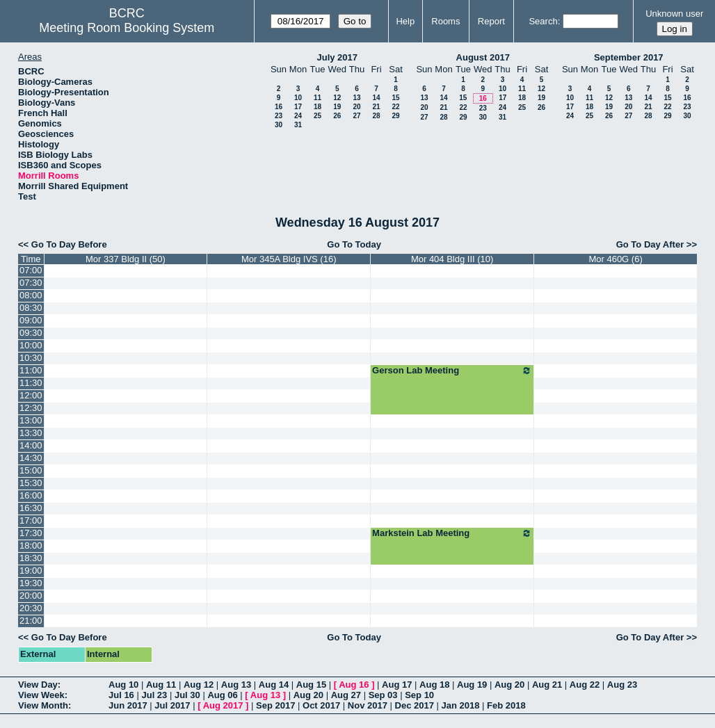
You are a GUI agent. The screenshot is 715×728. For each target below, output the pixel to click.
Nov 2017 (368, 705)
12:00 (31, 395)
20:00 (31, 596)
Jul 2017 (172, 705)
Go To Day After (650, 244)
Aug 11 (161, 685)
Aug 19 (472, 685)
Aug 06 (222, 695)
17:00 (31, 520)
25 (318, 116)
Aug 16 (354, 685)
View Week (41, 695)
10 (298, 98)
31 (298, 125)
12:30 (31, 408)
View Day (38, 685)
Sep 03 (383, 695)
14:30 (31, 458)
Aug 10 (123, 685)
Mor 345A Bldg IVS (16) (289, 259)
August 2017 (483, 57)
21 (376, 107)
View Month (43, 705)
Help (405, 21)
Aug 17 (397, 685)
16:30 (31, 508)
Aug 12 (199, 685)
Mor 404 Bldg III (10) (452, 259)
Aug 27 (346, 695)
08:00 (31, 295)
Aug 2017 (223, 705)
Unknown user (674, 14)
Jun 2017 (128, 705)
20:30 (31, 608)
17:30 (31, 533)
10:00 (31, 345)
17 (298, 107)
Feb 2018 (506, 705)
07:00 (31, 270)
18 (318, 107)
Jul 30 (187, 695)
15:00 (31, 470)
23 (279, 116)
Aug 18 (434, 685)
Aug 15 (311, 685)
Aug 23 (622, 685)
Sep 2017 (275, 705)
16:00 (31, 495)
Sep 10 (419, 695)
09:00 (31, 320)
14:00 (31, 445)
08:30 (31, 308)
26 (337, 116)
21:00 (31, 621)
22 (395, 107)
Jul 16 (121, 695)
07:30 (31, 283)
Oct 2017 (321, 705)
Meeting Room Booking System (127, 28)
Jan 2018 (461, 705)
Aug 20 (509, 685)
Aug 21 (547, 685)
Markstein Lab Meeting (452, 533)
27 (356, 116)
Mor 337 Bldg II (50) (126, 259)
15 (395, 98)
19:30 (31, 583)
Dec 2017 (415, 705)
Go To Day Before (69, 244)
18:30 (31, 558)
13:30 (31, 433)
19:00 (31, 571)
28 (376, 116)
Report (491, 21)
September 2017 (629, 57)
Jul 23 (154, 695)
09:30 (31, 333)
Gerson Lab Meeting (452, 371)
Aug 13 (236, 685)
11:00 (31, 370)
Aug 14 (274, 685)
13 (356, 98)
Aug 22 (585, 685)
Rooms (445, 21)
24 (298, 116)
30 (279, 125)
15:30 (31, 483)
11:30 (31, 383)
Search (543, 21)
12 (337, 98)
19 (337, 107)
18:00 (31, 545)
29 (395, 116)
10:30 (31, 358)
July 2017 (337, 57)
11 (318, 98)
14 (376, 98)
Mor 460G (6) (615, 259)
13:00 (31, 420)
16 (279, 107)
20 (356, 107)
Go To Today (354, 244)
